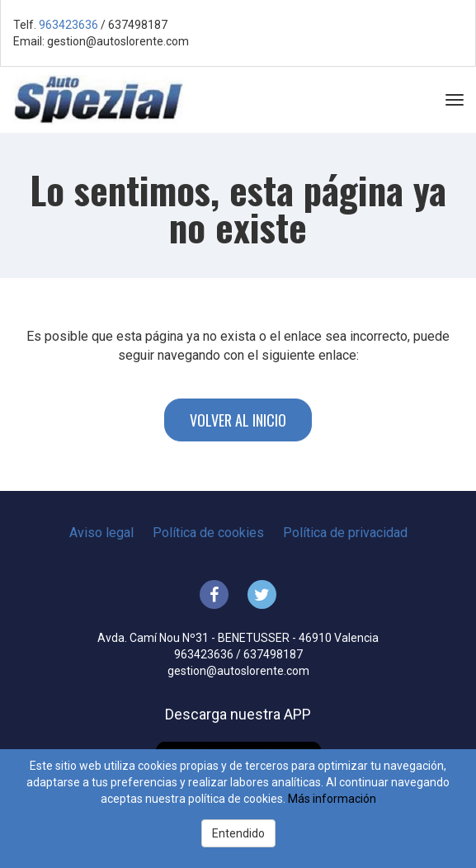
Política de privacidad (345, 533)
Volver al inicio (238, 420)
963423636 (68, 25)
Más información (332, 799)
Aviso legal (101, 533)
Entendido (238, 833)
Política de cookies (208, 533)
